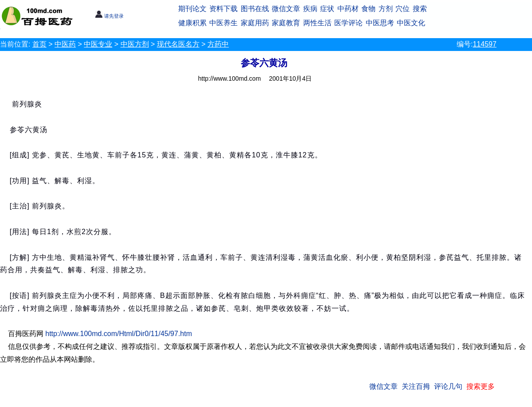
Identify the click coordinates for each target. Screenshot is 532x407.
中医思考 (380, 23)
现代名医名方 (178, 44)
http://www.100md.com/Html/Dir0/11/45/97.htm (119, 334)
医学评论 (348, 23)
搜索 (420, 9)
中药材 (348, 9)
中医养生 (223, 23)
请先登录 (109, 16)
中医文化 (411, 23)
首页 (39, 44)
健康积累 (192, 23)
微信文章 (286, 9)
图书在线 (255, 9)
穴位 (403, 9)
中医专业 (98, 44)
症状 (327, 9)
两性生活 (317, 23)
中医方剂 (135, 44)
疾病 (310, 9)
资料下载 (223, 9)
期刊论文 (192, 9)
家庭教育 (286, 23)
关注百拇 (416, 386)
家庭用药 (255, 23)
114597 (484, 44)
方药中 (218, 44)
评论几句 (448, 386)
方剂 (386, 9)
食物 (368, 9)
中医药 (65, 44)
